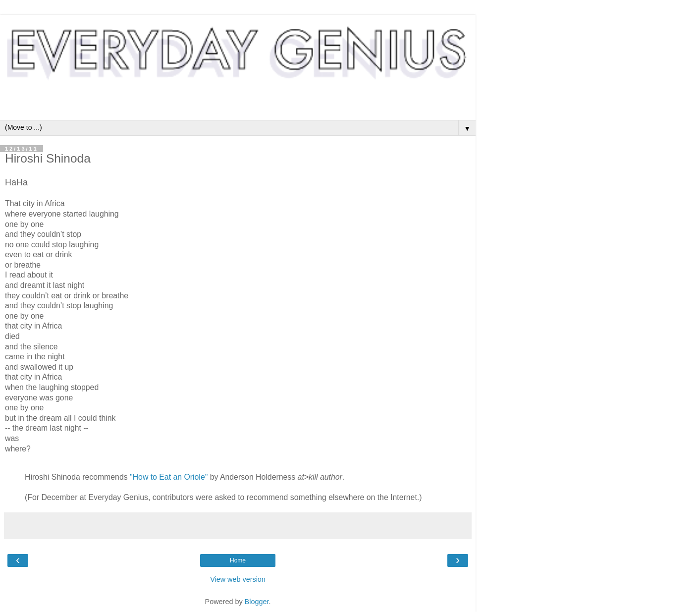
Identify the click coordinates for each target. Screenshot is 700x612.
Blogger (257, 602)
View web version (238, 579)
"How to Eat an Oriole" (169, 477)
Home (238, 560)
